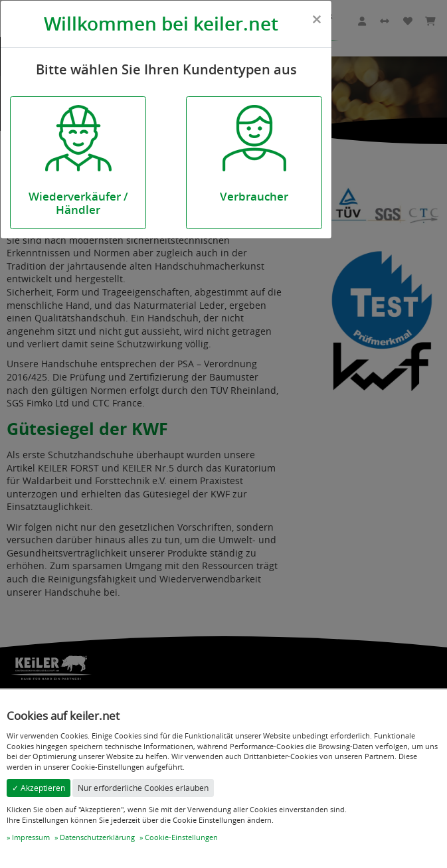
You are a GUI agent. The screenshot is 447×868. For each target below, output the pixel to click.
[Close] (317, 19)
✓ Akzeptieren (39, 788)
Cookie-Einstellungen (181, 837)
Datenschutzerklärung (97, 837)
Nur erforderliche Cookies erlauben (143, 788)
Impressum (31, 837)
